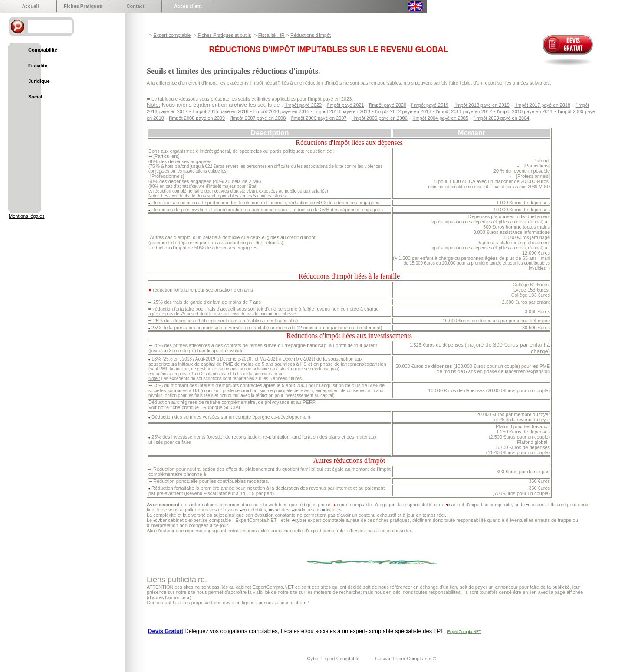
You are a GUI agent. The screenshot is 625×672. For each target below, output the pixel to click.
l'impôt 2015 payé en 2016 (221, 111)
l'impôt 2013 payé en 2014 (342, 111)
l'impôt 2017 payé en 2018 (542, 105)
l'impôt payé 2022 (303, 105)
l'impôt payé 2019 (430, 105)
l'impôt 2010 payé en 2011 (525, 111)
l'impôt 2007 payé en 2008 (258, 118)
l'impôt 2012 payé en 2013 (403, 111)
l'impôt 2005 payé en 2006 (380, 118)
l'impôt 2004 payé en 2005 (440, 118)
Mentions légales (27, 216)
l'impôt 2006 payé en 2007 (319, 118)
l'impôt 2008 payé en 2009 (197, 118)
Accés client (188, 6)
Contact (136, 6)
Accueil (30, 6)
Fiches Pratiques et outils (225, 35)
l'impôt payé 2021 (345, 105)
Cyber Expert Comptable (334, 659)
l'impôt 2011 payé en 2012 (464, 111)
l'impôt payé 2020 (388, 105)
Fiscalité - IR (271, 35)
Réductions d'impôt (311, 35)
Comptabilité (43, 50)
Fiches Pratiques (83, 6)
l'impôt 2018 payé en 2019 (482, 105)
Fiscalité (38, 66)
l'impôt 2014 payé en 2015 (281, 111)
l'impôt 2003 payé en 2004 (502, 118)
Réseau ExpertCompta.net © (406, 659)
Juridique (39, 81)
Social (35, 97)
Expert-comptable (172, 35)
